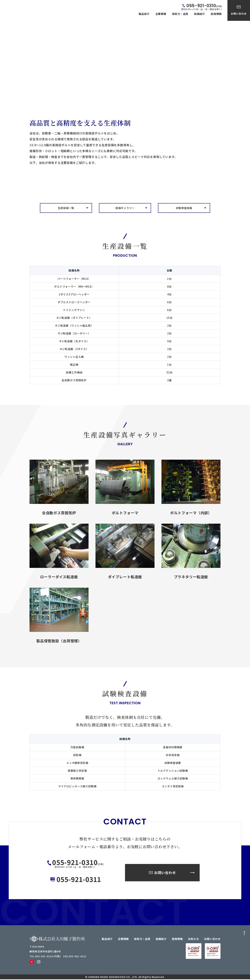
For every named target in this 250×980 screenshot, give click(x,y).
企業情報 (161, 14)
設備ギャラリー (125, 208)
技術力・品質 (180, 14)
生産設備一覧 (66, 208)
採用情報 (216, 14)
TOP (35, 80)
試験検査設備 (184, 208)
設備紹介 (200, 14)
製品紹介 (144, 14)
